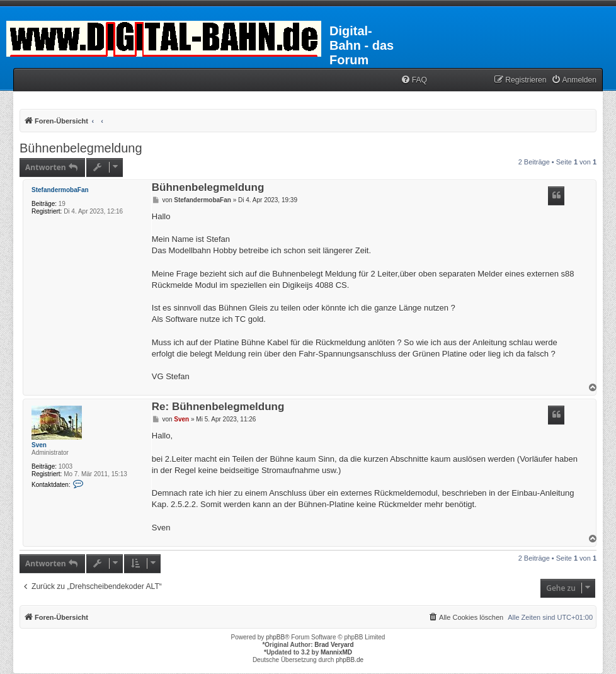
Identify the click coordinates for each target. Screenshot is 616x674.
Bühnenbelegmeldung (81, 148)
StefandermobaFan (60, 190)
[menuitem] (414, 80)
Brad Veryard (334, 645)
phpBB (275, 637)
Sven (39, 445)
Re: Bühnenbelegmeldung (218, 407)
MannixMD (336, 652)
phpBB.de (350, 660)
